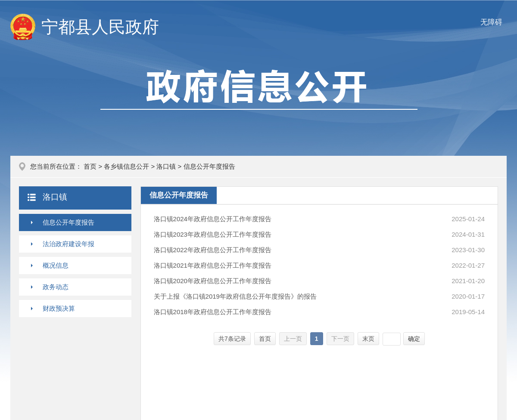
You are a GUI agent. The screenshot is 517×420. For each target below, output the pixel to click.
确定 (414, 339)
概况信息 (56, 265)
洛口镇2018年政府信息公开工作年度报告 (213, 312)
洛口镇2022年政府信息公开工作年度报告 (213, 250)
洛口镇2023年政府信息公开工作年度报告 (213, 234)
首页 (90, 166)
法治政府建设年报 (69, 244)
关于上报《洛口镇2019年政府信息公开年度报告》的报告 (235, 296)
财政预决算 (59, 308)
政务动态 (56, 287)
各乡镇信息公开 (126, 166)
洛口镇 (166, 166)
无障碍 (491, 22)
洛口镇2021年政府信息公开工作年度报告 (213, 265)
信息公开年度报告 (69, 222)
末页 (368, 339)
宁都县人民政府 (100, 27)
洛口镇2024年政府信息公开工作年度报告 (213, 219)
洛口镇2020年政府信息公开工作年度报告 (213, 281)
